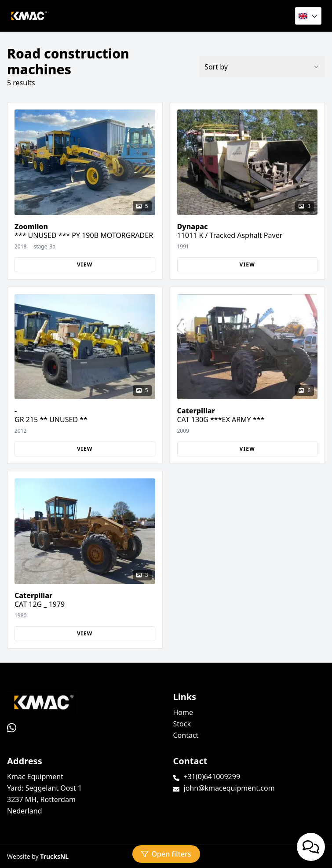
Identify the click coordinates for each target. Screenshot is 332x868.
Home (183, 712)
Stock (182, 724)
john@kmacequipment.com (229, 788)
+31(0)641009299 (212, 777)
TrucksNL (54, 856)
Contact (186, 735)
